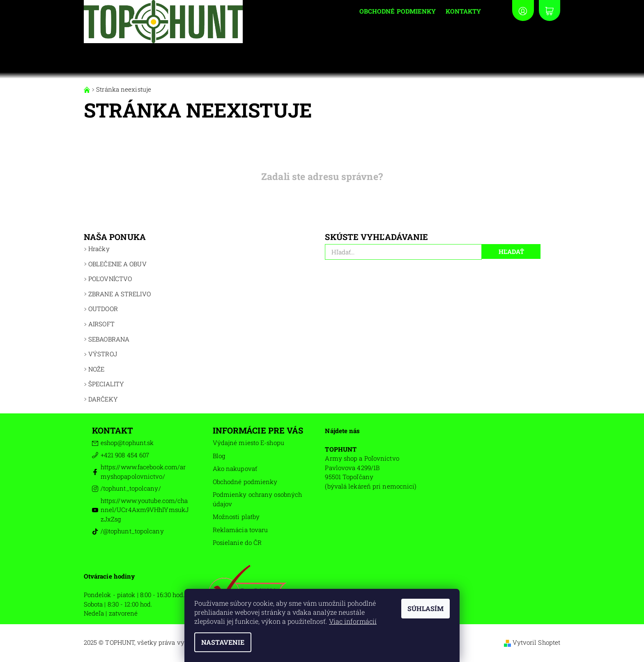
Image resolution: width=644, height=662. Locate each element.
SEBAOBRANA (109, 339)
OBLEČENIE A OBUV (117, 264)
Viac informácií (353, 621)
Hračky (99, 249)
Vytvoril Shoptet (537, 642)
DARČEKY (103, 399)
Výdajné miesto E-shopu (248, 443)
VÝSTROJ (103, 354)
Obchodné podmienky (398, 11)
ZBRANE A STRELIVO (120, 294)
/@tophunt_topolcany (132, 531)
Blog (219, 456)
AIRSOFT (101, 324)
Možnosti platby (236, 517)
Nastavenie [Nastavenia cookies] (223, 642)
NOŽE (96, 369)
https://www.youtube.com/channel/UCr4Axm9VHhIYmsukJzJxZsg (145, 510)
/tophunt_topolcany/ (131, 488)
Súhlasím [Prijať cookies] (425, 608)
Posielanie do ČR (237, 542)
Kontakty (463, 11)
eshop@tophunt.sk (127, 443)
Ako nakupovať (235, 468)
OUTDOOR (103, 309)
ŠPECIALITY (106, 384)
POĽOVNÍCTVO (110, 279)
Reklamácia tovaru (240, 530)
